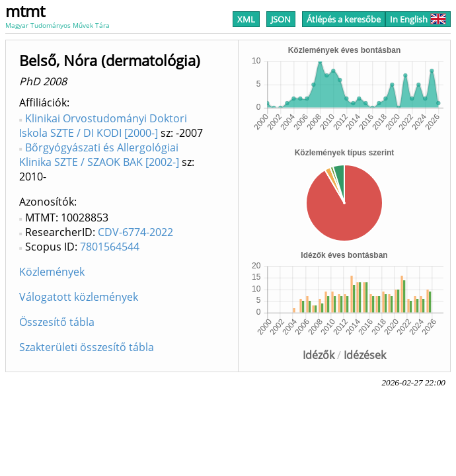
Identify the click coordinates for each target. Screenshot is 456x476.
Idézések (365, 355)
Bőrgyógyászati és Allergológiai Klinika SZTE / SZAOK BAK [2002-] (99, 155)
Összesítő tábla (57, 322)
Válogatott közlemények (79, 297)
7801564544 (110, 247)
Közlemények (52, 272)
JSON (281, 19)
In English (418, 19)
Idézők (319, 355)
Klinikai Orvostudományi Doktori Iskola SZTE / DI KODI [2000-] (103, 126)
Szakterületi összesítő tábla (87, 347)
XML (246, 19)
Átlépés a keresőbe (344, 19)
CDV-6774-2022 (135, 232)
